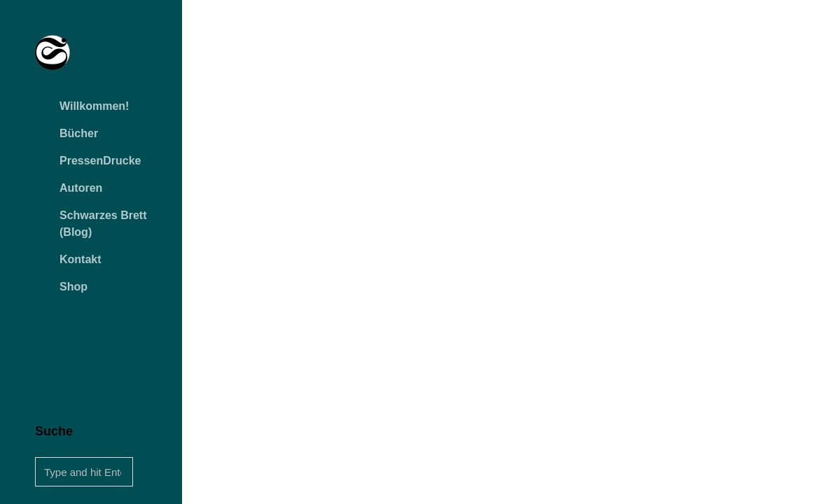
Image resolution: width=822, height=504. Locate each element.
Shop (74, 287)
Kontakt (81, 259)
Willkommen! (94, 106)
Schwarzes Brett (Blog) (103, 224)
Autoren (81, 188)
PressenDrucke (100, 161)
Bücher (79, 133)
